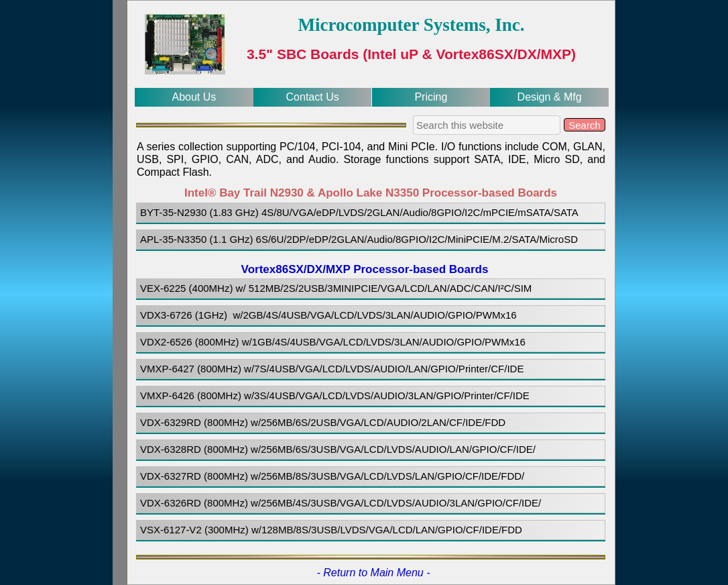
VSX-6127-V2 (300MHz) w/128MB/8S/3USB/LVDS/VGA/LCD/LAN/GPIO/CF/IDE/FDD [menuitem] (331, 530)
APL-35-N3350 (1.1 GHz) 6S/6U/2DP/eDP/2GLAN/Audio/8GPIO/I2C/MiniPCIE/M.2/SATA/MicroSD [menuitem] (359, 239)
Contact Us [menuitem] (313, 97)
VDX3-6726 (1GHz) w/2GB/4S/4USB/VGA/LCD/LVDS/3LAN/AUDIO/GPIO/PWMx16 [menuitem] (328, 315)
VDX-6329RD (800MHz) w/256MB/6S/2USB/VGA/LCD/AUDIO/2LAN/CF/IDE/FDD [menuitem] (323, 422)
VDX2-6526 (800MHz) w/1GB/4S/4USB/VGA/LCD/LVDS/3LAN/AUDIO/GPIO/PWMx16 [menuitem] (333, 342)
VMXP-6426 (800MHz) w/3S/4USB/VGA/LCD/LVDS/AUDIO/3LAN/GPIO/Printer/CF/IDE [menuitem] (335, 395)
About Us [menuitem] (194, 97)
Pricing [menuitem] (431, 97)
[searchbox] (487, 125)
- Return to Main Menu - (374, 573)
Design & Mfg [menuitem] (550, 97)
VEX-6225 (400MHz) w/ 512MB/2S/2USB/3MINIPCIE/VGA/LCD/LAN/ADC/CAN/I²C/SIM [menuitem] (338, 288)
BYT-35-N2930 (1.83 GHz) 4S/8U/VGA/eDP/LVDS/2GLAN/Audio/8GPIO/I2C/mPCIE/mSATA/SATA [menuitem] (359, 212)
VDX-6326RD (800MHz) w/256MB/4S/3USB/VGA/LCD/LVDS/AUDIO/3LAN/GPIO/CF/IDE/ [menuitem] (341, 503)
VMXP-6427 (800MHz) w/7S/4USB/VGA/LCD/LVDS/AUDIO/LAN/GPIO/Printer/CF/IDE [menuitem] (332, 369)
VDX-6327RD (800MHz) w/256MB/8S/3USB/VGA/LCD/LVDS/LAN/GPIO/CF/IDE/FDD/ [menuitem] (332, 476)
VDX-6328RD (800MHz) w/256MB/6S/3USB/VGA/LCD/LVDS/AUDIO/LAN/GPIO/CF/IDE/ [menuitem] (338, 449)
